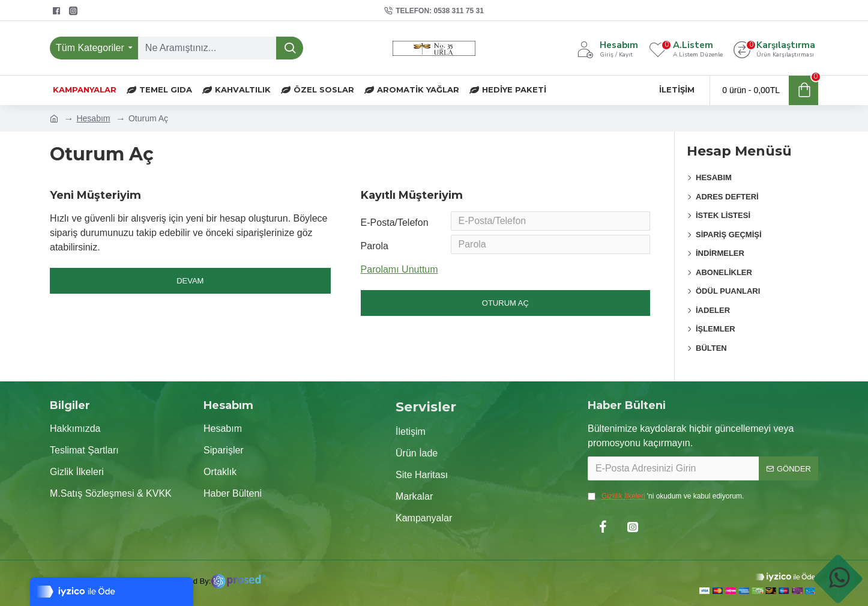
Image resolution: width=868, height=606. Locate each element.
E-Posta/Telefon (395, 223)
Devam (190, 281)
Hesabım (93, 118)
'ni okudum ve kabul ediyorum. (666, 496)
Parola (375, 250)
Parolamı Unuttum (399, 275)
